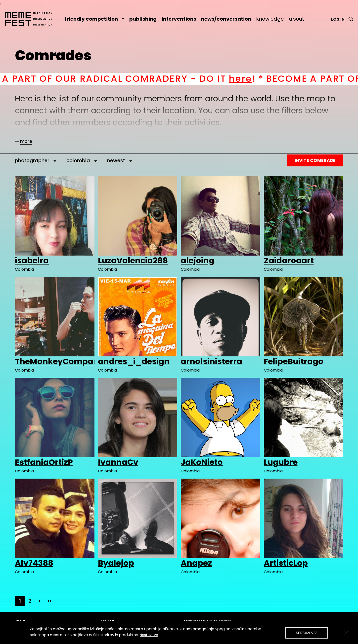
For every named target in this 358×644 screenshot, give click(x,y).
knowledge (270, 19)
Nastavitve (149, 635)
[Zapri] (346, 633)
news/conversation (226, 19)
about (296, 19)
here (251, 79)
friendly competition (94, 19)
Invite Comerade (315, 160)
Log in (338, 19)
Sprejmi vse (307, 633)
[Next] (40, 601)
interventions (179, 19)
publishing (143, 19)
